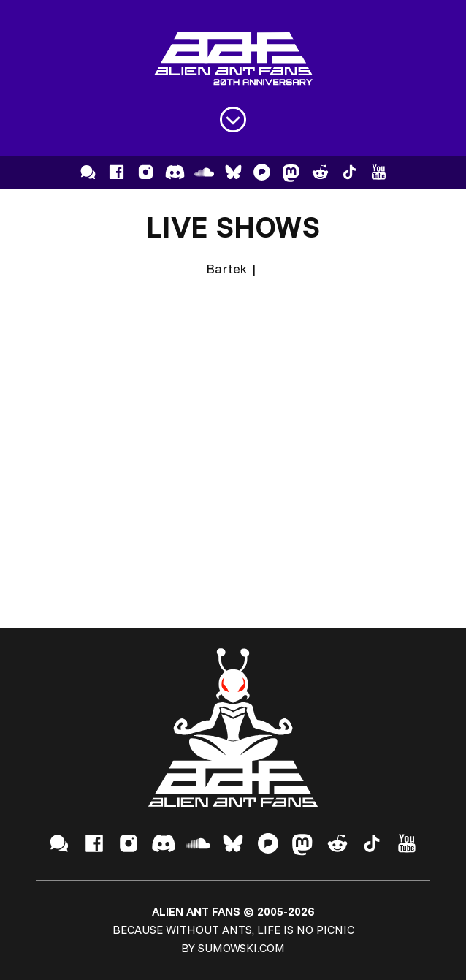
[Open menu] (233, 119)
